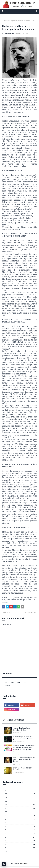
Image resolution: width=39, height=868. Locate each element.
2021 (20, 808)
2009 (20, 851)
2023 (20, 801)
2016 (20, 826)
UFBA (12, 682)
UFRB (6, 682)
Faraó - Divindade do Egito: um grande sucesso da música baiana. (24, 760)
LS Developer (24, 863)
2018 (20, 819)
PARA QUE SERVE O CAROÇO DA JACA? (23, 769)
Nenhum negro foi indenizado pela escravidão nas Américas (23, 738)
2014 (20, 833)
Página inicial (6, 20)
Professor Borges (8, 33)
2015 (20, 830)
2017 (20, 823)
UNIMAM (8, 686)
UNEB (19, 682)
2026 (20, 790)
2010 (20, 848)
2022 (20, 805)
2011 (20, 844)
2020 (20, 812)
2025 (20, 794)
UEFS (24, 682)
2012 (20, 841)
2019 (20, 815)
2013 (20, 837)
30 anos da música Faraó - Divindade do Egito (22, 729)
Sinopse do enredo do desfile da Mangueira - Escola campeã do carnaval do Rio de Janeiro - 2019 (24, 749)
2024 (20, 797)
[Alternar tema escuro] (4, 864)
